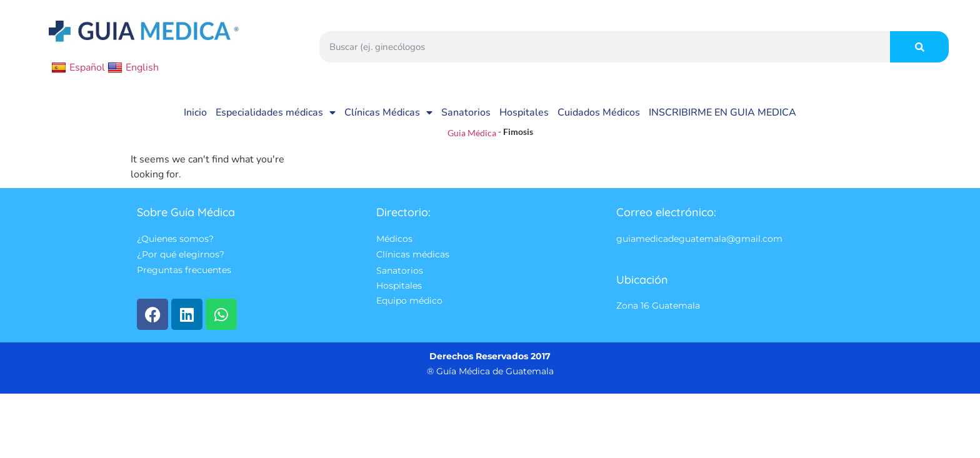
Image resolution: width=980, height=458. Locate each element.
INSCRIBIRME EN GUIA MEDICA (722, 112)
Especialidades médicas (276, 112)
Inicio (195, 112)
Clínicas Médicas (388, 112)
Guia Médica (472, 133)
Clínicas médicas (413, 255)
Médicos (394, 239)
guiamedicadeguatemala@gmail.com (699, 239)
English (133, 67)
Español (78, 67)
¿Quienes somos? (175, 239)
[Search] (919, 47)
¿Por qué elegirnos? (181, 255)
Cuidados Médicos (599, 112)
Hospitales (524, 112)
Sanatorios (466, 112)
